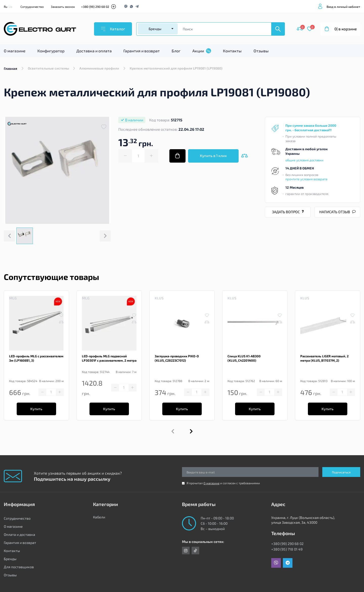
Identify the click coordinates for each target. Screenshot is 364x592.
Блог (176, 52)
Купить (37, 412)
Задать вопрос (288, 213)
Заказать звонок (63, 7)
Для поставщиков (19, 567)
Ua (10, 7)
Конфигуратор (51, 52)
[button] (191, 435)
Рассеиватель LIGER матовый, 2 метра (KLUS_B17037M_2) (324, 360)
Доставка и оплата (94, 52)
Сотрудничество (32, 7)
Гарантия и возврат (142, 52)
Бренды (10, 559)
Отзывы (261, 52)
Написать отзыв (337, 213)
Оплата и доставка (19, 534)
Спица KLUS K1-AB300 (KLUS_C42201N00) (244, 360)
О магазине (15, 52)
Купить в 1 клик (213, 157)
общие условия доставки (304, 161)
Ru (6, 7)
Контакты (232, 52)
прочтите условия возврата (306, 180)
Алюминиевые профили (100, 69)
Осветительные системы (49, 69)
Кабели (99, 518)
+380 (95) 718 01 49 (287, 549)
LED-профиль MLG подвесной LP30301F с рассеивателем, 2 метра (108, 360)
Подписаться (341, 472)
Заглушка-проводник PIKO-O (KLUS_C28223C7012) (176, 360)
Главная (10, 69)
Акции (202, 52)
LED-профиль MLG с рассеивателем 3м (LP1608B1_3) (35, 360)
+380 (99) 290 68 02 (95, 7)
